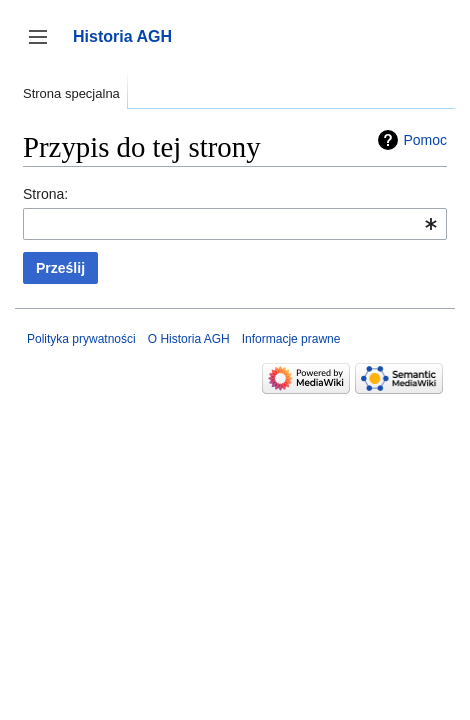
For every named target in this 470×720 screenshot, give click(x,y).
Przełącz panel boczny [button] (44, 46)
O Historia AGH (189, 339)
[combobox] (235, 224)
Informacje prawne (291, 339)
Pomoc (425, 140)
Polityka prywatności (81, 339)
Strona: (45, 194)
